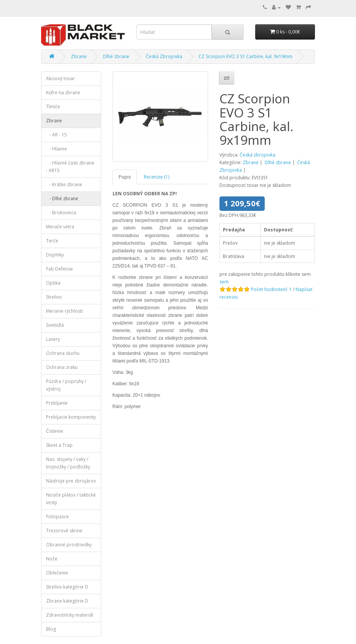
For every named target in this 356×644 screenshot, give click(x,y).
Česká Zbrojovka (164, 56)
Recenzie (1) (157, 177)
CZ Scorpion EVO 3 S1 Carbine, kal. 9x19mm (246, 56)
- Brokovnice (61, 213)
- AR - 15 (56, 135)
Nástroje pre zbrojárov (71, 481)
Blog (51, 629)
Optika (53, 283)
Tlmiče (53, 107)
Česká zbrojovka (257, 155)
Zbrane (79, 56)
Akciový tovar (60, 78)
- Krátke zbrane (64, 184)
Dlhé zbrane (116, 56)
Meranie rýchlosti (64, 311)
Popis (125, 177)
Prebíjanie (57, 403)
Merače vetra (60, 227)
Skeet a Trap (59, 445)
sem (224, 282)
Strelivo (54, 297)
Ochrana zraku (62, 367)
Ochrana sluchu (63, 353)
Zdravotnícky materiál (70, 615)
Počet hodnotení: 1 (271, 289)
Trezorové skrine (64, 531)
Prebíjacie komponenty (71, 417)
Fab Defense (60, 269)
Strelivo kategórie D (67, 587)
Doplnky (55, 255)
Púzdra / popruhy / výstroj (66, 385)
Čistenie (55, 431)
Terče (52, 241)
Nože (52, 559)
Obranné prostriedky (69, 545)
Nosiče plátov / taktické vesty (71, 499)
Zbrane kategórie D (67, 601)
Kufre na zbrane (63, 93)
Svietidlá (55, 325)
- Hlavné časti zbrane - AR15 (70, 167)
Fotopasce (57, 517)
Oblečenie (57, 573)
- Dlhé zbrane (62, 199)
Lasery (53, 339)
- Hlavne (56, 149)
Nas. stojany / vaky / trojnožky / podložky (68, 463)
